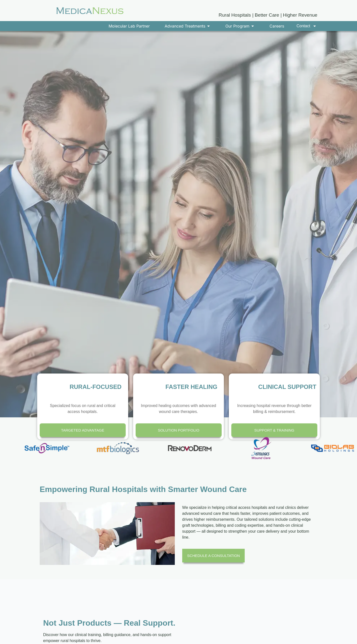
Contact (307, 26)
